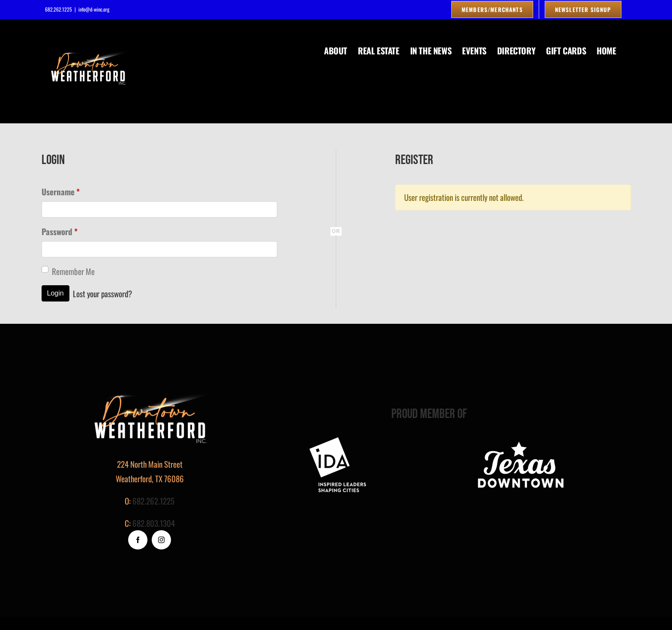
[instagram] (161, 540)
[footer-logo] (338, 441)
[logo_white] (521, 441)
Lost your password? (102, 293)
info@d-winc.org (94, 9)
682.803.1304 (154, 523)
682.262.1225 (153, 501)
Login (55, 293)
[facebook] (138, 540)
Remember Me (73, 271)
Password (60, 231)
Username (61, 192)
